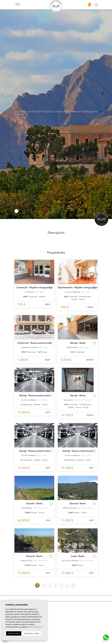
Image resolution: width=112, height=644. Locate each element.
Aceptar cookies (14, 633)
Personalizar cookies (32, 633)
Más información (35, 627)
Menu (18, 4)
